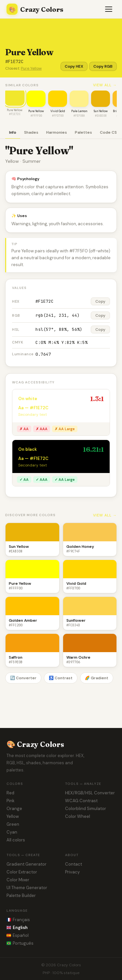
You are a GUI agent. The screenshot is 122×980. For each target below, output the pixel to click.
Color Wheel (78, 816)
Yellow (13, 816)
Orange (14, 809)
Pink (11, 801)
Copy (100, 301)
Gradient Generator (27, 864)
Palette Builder (21, 896)
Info (13, 132)
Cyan (12, 832)
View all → (105, 85)
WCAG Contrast (81, 801)
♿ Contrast (61, 678)
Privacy (72, 872)
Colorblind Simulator (86, 809)
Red (10, 793)
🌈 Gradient (97, 678)
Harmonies (57, 132)
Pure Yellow (31, 68)
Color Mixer (18, 880)
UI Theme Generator (27, 888)
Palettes (83, 132)
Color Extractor (22, 872)
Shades (31, 132)
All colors (16, 840)
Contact (74, 864)
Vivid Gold (58, 111)
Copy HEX (74, 66)
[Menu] (109, 9)
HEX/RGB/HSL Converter (90, 793)
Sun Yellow (101, 111)
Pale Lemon (79, 111)
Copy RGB (103, 66)
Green (13, 824)
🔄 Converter (23, 678)
